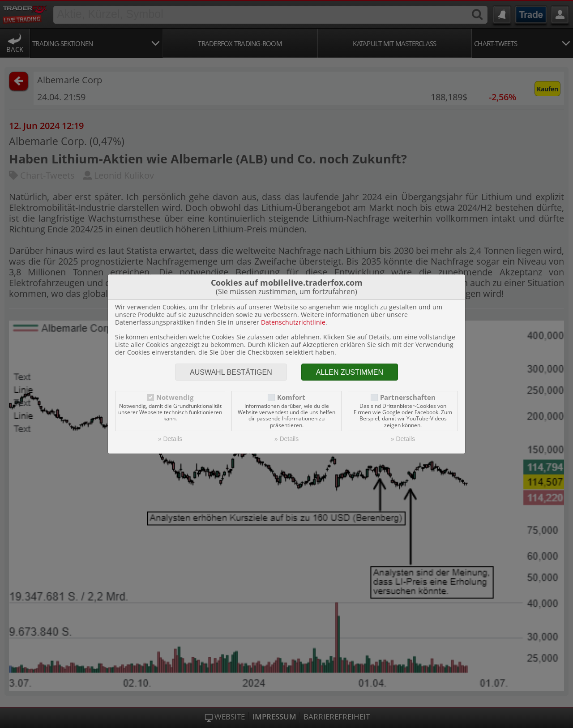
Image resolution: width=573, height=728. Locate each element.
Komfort (291, 397)
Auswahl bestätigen (231, 372)
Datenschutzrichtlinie (293, 322)
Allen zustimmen (350, 372)
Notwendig (175, 397)
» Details (170, 439)
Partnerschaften (408, 397)
